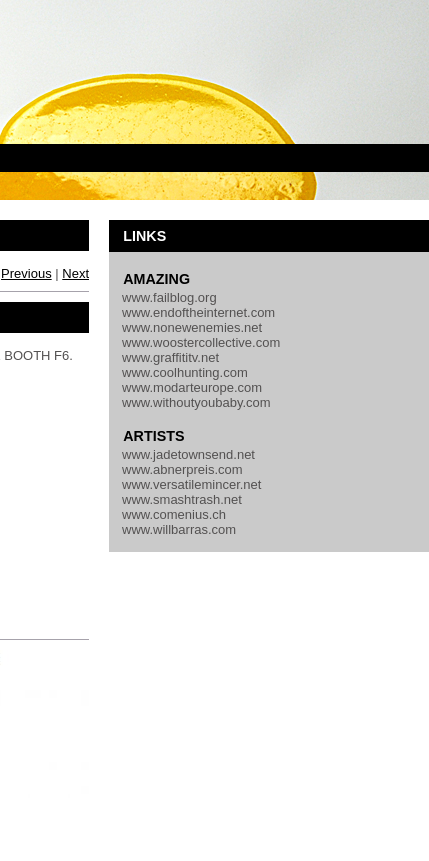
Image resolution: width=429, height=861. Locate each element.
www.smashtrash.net (182, 499)
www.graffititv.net (170, 357)
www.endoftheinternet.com (198, 312)
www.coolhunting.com (185, 372)
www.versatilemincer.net (191, 484)
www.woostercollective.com (201, 342)
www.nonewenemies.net (192, 327)
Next (75, 273)
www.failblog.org (169, 297)
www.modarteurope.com (192, 387)
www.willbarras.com (179, 529)
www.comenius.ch (174, 514)
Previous (26, 273)
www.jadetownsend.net (188, 454)
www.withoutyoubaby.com (196, 402)
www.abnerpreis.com (182, 469)
